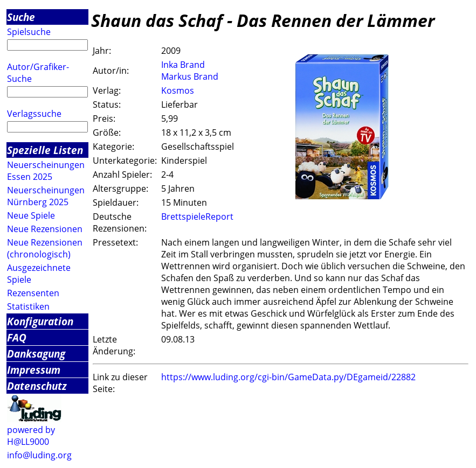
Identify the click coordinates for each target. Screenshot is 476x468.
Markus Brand (190, 76)
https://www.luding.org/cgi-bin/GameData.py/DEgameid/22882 (288, 377)
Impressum (34, 370)
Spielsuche (29, 32)
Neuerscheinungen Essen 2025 (46, 171)
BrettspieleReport (197, 216)
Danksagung (36, 354)
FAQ (17, 337)
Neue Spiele (31, 215)
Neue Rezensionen (45, 229)
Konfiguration (40, 321)
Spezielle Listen (45, 150)
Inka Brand (183, 65)
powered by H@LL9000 (31, 436)
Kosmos (178, 90)
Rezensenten (33, 293)
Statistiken (28, 306)
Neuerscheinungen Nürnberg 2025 (46, 196)
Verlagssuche (34, 114)
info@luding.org (39, 455)
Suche (21, 17)
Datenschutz (37, 386)
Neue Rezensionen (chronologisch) (45, 248)
